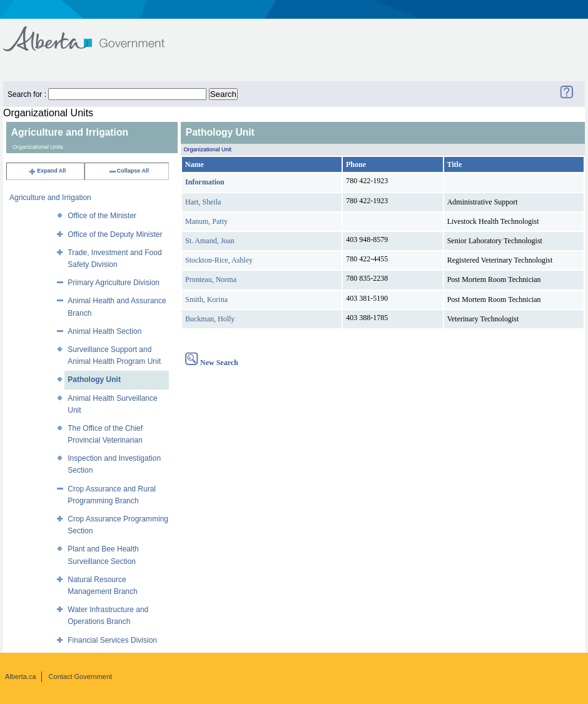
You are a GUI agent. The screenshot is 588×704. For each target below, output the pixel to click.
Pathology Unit (94, 380)
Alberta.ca (21, 676)
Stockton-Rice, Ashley (219, 260)
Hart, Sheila (203, 202)
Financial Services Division (112, 640)
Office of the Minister (102, 216)
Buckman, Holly (210, 319)
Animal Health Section (104, 331)
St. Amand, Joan (210, 241)
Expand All (47, 171)
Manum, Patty (206, 221)
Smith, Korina (206, 299)
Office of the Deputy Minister (115, 234)
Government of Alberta (94, 33)
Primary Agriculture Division (114, 283)
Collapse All (129, 171)
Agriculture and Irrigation (50, 198)
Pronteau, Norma (211, 279)
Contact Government (81, 676)
